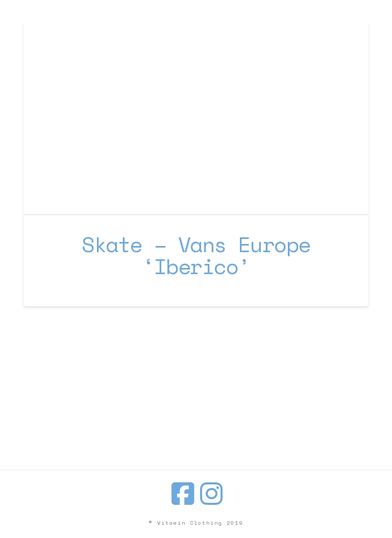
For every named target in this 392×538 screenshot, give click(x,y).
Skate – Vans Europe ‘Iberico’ (196, 255)
